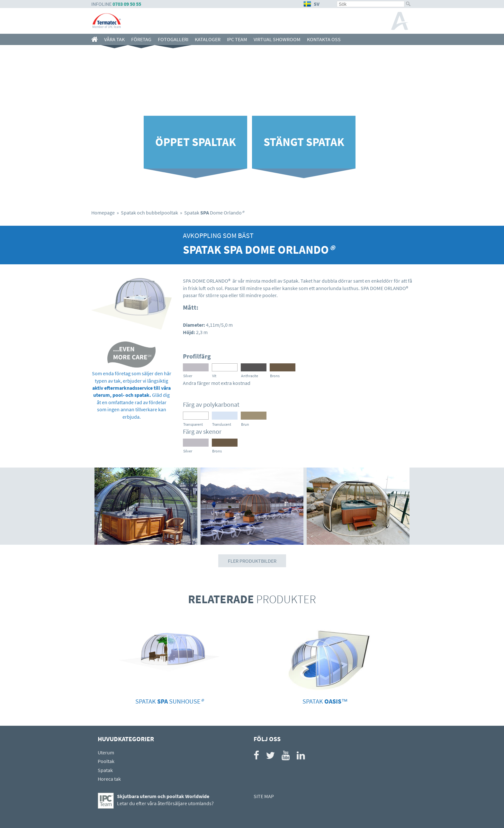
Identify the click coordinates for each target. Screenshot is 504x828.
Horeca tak (109, 779)
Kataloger (208, 39)
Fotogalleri (173, 39)
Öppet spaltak (196, 142)
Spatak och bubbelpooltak (149, 213)
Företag (141, 39)
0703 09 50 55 (127, 4)
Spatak (105, 770)
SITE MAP (264, 796)
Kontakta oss (324, 39)
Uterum (106, 752)
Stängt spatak (304, 142)
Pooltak (106, 761)
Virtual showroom (277, 39)
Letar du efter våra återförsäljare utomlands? (165, 803)
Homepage (103, 213)
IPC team (237, 39)
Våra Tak (114, 39)
